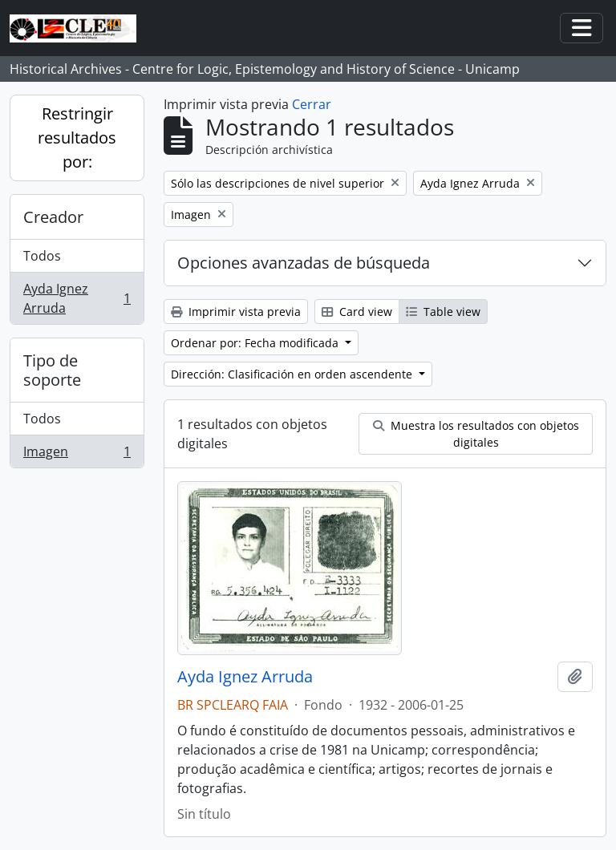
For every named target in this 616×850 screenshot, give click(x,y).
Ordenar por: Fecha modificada (256, 343)
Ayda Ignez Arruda (77, 298)
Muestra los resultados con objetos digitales (476, 434)
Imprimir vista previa (236, 312)
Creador (53, 217)
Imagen (77, 455)
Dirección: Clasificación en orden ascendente (293, 374)
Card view (357, 312)
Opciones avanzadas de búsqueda (304, 263)
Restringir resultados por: (77, 138)
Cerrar (312, 104)
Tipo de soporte (52, 370)
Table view (443, 312)
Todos (42, 256)
